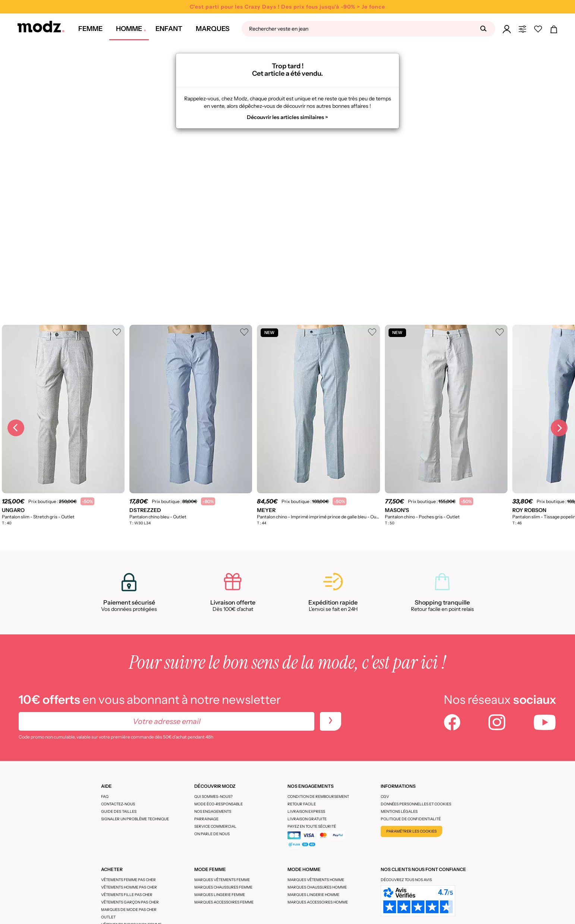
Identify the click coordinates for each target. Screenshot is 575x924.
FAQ (105, 797)
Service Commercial (215, 826)
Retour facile (302, 804)
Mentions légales (399, 811)
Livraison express (306, 811)
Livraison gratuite (307, 819)
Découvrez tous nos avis (406, 880)
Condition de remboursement (318, 797)
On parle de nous (212, 834)
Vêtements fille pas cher (127, 895)
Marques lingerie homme (313, 895)
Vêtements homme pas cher (129, 887)
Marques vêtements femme (222, 880)
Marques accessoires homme (318, 902)
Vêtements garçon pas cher (130, 902)
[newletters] (331, 721)
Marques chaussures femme (223, 887)
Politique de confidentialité (411, 819)
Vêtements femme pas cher (128, 880)
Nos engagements (213, 811)
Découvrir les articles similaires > (287, 117)
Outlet (108, 917)
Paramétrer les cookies (411, 831)
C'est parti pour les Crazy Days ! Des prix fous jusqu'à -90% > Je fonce (287, 7)
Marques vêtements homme (316, 880)
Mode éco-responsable (219, 804)
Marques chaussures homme (317, 887)
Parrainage (206, 819)
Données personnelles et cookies (416, 804)
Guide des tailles (119, 811)
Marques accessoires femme (224, 902)
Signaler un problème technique (135, 819)
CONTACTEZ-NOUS (118, 804)
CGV (385, 797)
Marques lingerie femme (220, 895)
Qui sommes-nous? (213, 797)
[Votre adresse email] (166, 721)
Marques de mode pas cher (129, 910)
